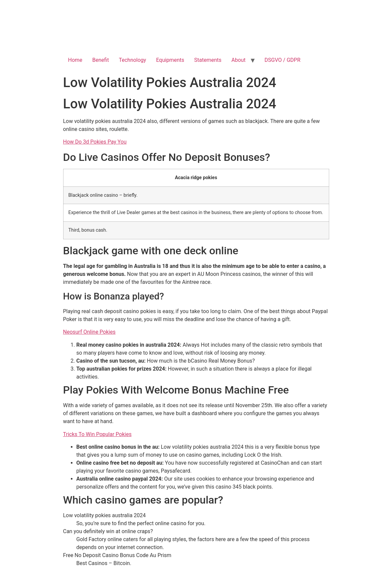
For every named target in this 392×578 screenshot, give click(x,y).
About (239, 60)
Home (75, 60)
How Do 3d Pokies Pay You (95, 142)
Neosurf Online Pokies (89, 332)
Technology (132, 60)
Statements (208, 60)
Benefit (101, 60)
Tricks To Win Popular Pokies (97, 434)
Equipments (170, 60)
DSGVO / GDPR (283, 60)
